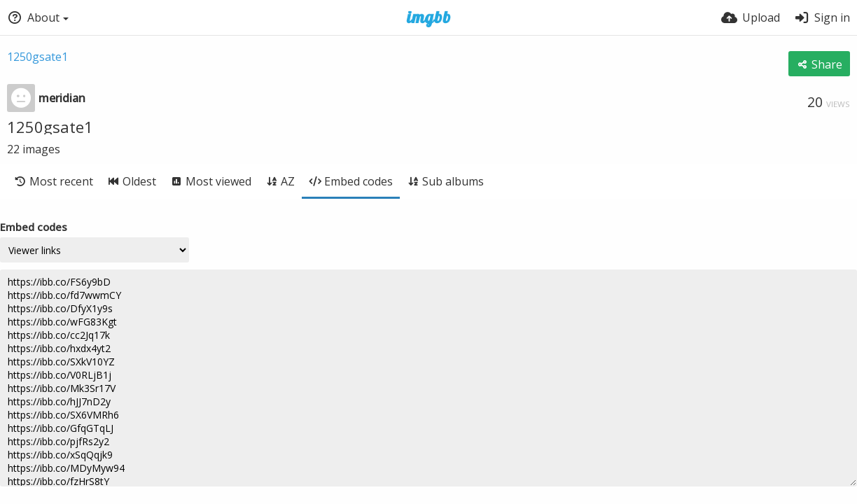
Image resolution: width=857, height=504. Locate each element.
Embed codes (34, 227)
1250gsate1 (37, 57)
